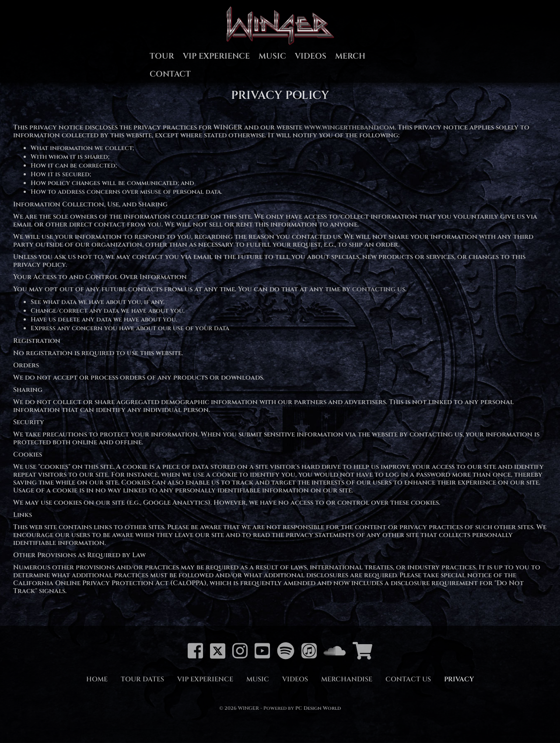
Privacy (459, 679)
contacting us (379, 289)
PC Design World (318, 708)
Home (97, 679)
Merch (350, 56)
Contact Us (408, 679)
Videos (311, 56)
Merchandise (347, 679)
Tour (162, 56)
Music (272, 56)
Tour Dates (142, 679)
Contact (170, 74)
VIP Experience (216, 56)
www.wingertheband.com (349, 127)
